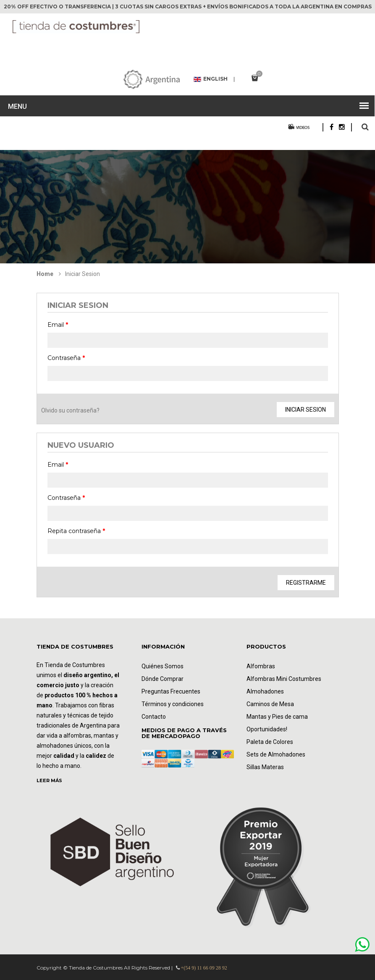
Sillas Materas (265, 767)
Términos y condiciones (173, 704)
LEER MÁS (49, 780)
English (211, 79)
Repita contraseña (76, 531)
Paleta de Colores (270, 742)
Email (58, 325)
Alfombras (261, 666)
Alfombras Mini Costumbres (284, 679)
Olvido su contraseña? (70, 410)
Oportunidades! (267, 729)
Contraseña (66, 358)
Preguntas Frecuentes (171, 691)
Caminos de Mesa (270, 704)
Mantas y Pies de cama (277, 717)
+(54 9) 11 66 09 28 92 (204, 968)
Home (45, 274)
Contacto (154, 717)
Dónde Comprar (163, 679)
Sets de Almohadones (276, 754)
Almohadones (265, 691)
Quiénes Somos (163, 666)
